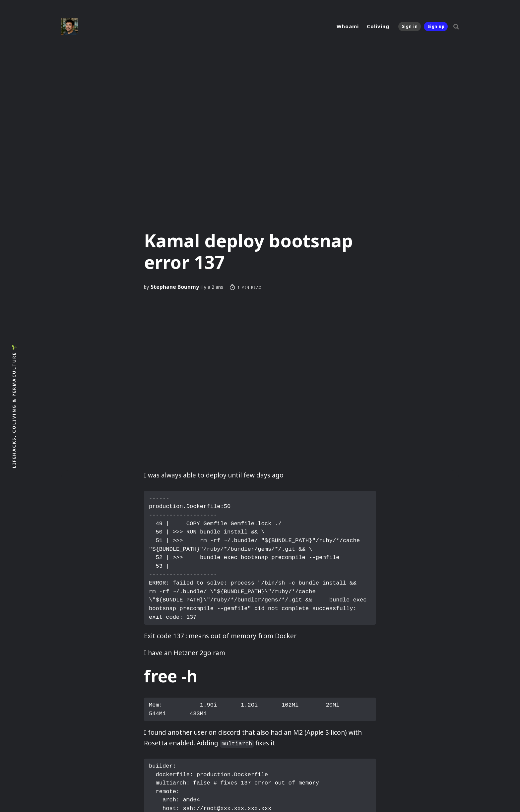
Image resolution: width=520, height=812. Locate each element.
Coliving (378, 26)
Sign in (410, 26)
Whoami (348, 26)
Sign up (436, 26)
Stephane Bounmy (175, 287)
